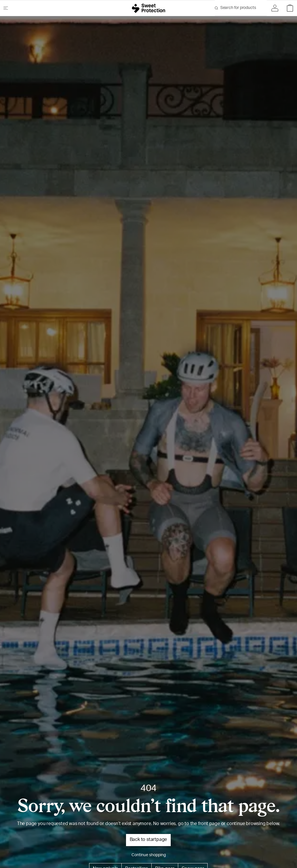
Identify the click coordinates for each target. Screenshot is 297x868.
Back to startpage (148, 840)
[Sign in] (276, 8)
